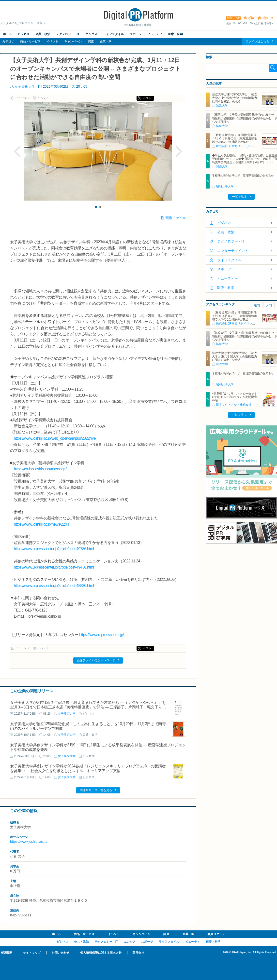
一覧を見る (239, 197)
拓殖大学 (222, 126)
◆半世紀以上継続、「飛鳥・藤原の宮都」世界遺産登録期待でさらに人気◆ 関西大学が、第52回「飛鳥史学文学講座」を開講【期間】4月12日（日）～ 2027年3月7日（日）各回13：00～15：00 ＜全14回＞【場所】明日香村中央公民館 (245, 163)
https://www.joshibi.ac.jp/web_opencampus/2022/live (55, 438)
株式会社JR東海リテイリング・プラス (241, 146)
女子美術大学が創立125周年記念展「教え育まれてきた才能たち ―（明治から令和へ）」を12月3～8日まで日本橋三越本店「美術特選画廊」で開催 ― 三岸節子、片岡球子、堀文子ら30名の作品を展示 (88, 707)
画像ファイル (176, 218)
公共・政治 (43, 34)
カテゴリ (8, 41)
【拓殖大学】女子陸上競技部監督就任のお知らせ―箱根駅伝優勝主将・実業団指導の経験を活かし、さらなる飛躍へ (245, 118)
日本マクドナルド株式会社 (234, 405)
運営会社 (138, 953)
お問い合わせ (61, 953)
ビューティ (155, 34)
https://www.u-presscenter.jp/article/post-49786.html (54, 549)
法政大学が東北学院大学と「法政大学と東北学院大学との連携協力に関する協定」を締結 (234, 98)
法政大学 (222, 106)
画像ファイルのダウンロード (96, 660)
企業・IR (106, 41)
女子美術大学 (25, 86)
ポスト (147, 98)
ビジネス (24, 34)
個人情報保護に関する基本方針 (101, 953)
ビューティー (228, 278)
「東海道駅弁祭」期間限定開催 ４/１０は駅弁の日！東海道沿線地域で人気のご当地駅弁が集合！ (236, 139)
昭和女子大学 (225, 187)
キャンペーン (73, 41)
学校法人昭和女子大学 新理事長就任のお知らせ (243, 176)
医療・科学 (175, 34)
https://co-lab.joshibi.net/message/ (40, 469)
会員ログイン (216, 934)
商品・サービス (30, 41)
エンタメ (91, 34)
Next (179, 151)
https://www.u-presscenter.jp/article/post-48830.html (54, 586)
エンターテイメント (233, 251)
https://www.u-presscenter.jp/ (101, 635)
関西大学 (222, 166)
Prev (17, 151)
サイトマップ (32, 953)
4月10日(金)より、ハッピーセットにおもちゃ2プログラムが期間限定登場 (234, 397)
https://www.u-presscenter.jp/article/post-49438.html (54, 567)
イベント (52, 41)
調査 (91, 41)
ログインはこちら (257, 41)
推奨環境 (6, 953)
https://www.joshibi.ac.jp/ (29, 842)
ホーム (7, 34)
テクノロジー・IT (68, 34)
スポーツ (136, 34)
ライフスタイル (113, 34)
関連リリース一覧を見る (96, 790)
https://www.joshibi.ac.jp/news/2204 (41, 524)
